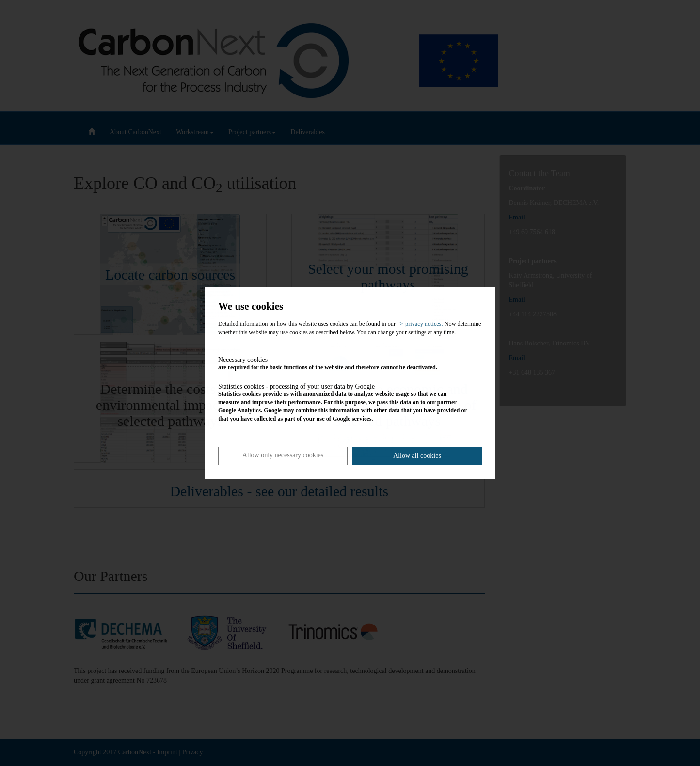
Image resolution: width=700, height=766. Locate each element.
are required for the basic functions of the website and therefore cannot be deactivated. (343, 363)
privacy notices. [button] (424, 324)
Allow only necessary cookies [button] (283, 455)
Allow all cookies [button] (417, 456)
